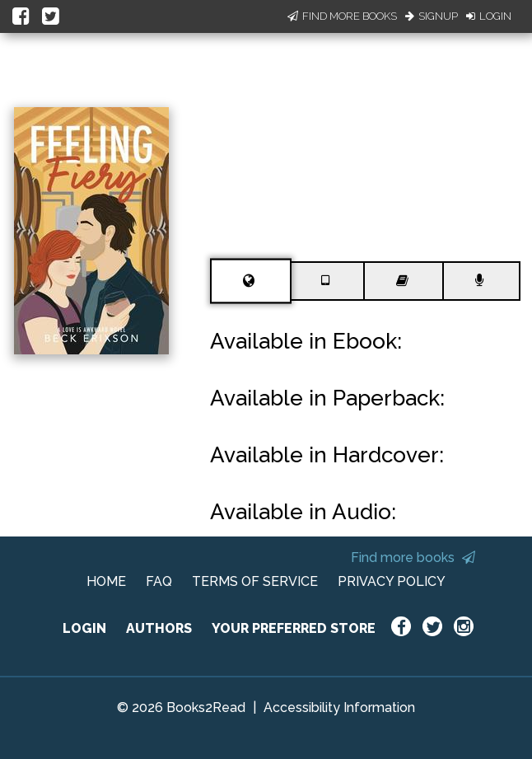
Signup (432, 16)
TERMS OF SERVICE (255, 581)
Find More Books (342, 16)
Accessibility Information (339, 707)
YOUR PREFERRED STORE (294, 628)
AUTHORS (159, 628)
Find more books (413, 558)
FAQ (159, 581)
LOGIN (84, 628)
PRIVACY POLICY (392, 581)
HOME (106, 581)
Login (489, 16)
